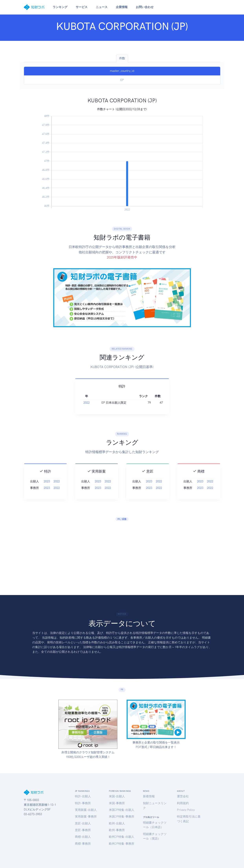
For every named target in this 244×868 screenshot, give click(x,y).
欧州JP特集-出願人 (122, 837)
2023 (47, 488)
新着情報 (149, 796)
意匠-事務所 (83, 830)
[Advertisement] (122, 554)
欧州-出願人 (117, 823)
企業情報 (122, 7)
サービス (82, 7)
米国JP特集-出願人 (122, 810)
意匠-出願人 (83, 823)
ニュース (102, 7)
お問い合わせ (145, 7)
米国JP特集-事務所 (122, 817)
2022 (87, 409)
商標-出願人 (83, 837)
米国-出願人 (117, 796)
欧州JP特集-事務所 (122, 844)
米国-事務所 (117, 803)
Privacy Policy (186, 810)
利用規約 (183, 803)
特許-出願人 (83, 796)
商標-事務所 (83, 844)
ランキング (60, 7)
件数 (122, 58)
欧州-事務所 (117, 830)
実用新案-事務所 (86, 817)
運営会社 (183, 796)
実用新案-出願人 (86, 810)
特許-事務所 (83, 803)
